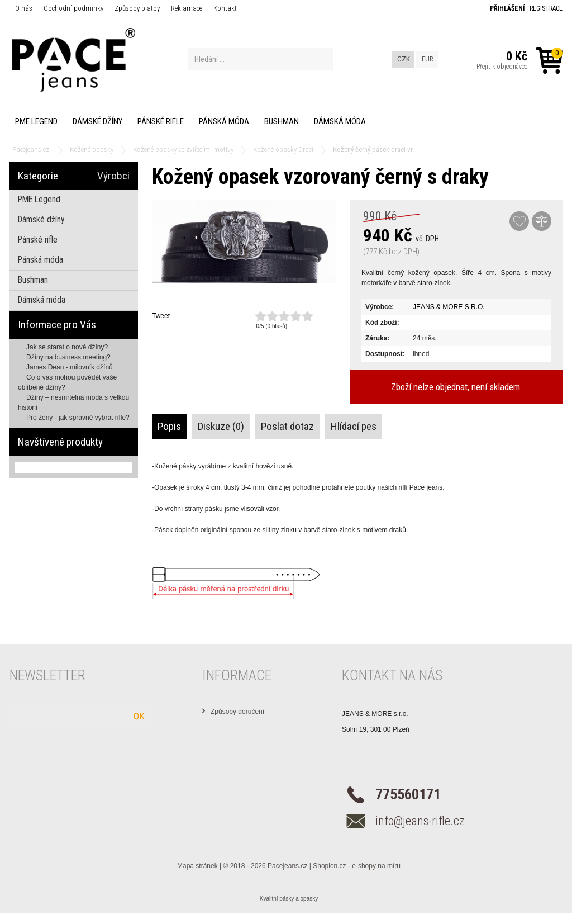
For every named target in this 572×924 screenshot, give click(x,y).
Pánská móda (224, 121)
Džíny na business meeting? (68, 357)
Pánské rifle (161, 121)
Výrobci (113, 176)
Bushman (282, 121)
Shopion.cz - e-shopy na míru (357, 866)
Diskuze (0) (221, 426)
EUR (428, 59)
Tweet (161, 316)
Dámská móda (340, 121)
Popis (169, 426)
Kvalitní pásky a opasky (289, 899)
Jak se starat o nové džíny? (67, 347)
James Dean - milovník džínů (70, 367)
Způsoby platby (137, 8)
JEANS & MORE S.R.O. (449, 307)
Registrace (546, 8)
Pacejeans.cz (287, 866)
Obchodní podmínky (73, 8)
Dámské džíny (97, 121)
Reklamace (187, 8)
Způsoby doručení (237, 712)
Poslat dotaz (287, 426)
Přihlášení (507, 8)
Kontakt (225, 8)
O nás (24, 8)
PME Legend (36, 121)
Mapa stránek (197, 866)
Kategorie (38, 176)
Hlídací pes (354, 426)
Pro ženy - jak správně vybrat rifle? (78, 418)
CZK (404, 59)
